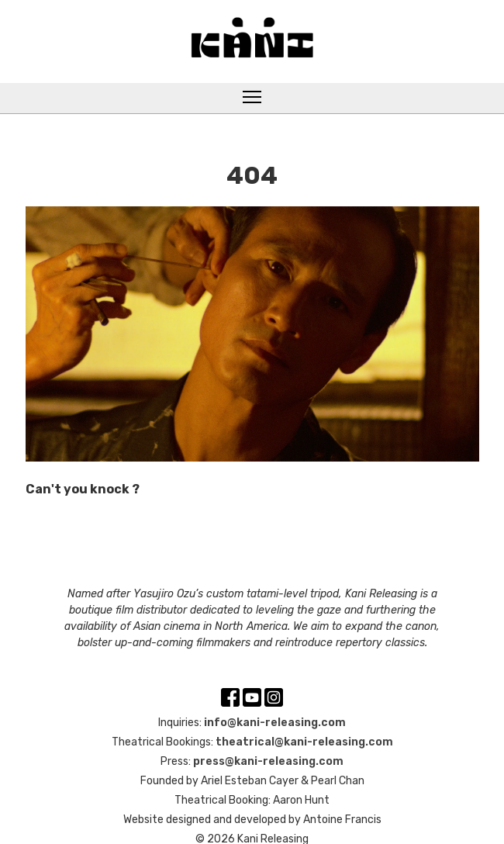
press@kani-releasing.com (268, 761)
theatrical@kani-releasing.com (304, 742)
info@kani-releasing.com (275, 723)
